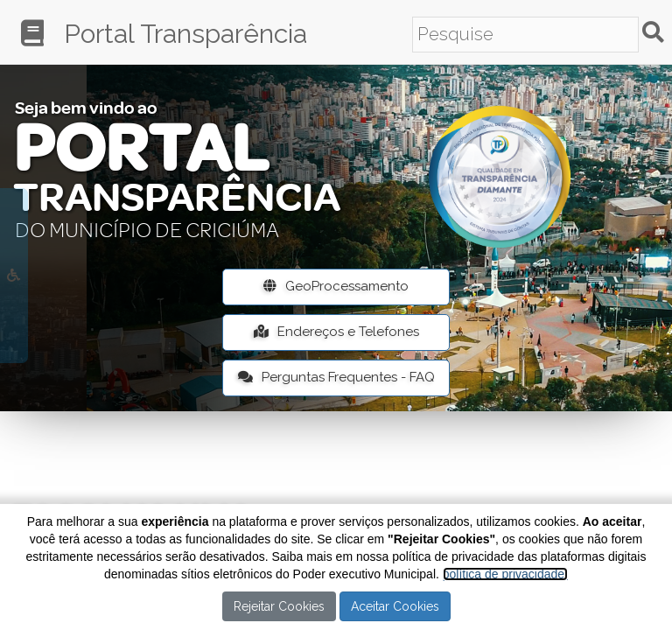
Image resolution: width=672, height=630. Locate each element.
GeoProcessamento (336, 286)
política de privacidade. (505, 574)
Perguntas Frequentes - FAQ (336, 377)
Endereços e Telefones (336, 332)
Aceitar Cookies (395, 606)
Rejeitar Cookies (279, 606)
